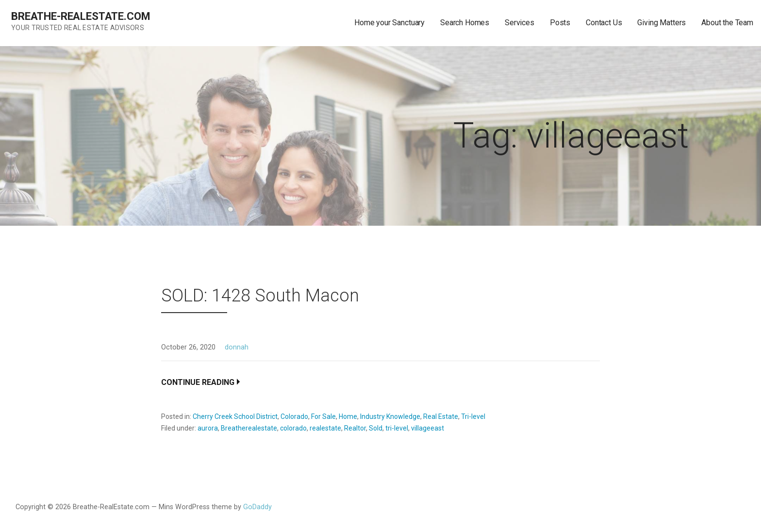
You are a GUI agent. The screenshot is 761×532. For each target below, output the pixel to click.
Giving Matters (662, 23)
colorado (293, 428)
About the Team (727, 23)
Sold (376, 428)
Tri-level (473, 416)
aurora (208, 428)
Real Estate (441, 416)
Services (520, 23)
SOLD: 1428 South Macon (260, 296)
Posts (560, 23)
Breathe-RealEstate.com (81, 16)
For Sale (323, 416)
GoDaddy (257, 507)
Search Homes (465, 23)
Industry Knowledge (390, 416)
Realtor (355, 428)
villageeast (428, 428)
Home (348, 416)
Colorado (294, 416)
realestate (325, 428)
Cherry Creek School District (235, 416)
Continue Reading (198, 382)
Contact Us (604, 23)
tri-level (397, 428)
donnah (237, 347)
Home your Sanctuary (389, 23)
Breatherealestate (249, 428)
